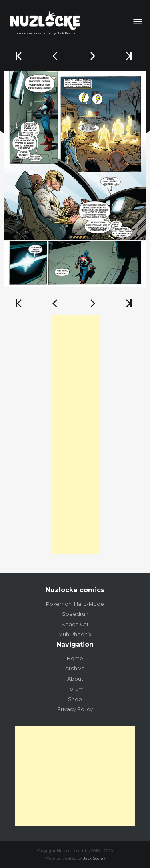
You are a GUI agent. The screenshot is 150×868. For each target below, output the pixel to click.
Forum (75, 689)
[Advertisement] (75, 434)
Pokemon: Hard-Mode (75, 604)
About (75, 679)
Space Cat (75, 624)
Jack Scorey (94, 858)
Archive (75, 668)
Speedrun (75, 614)
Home (75, 658)
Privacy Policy (75, 709)
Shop (75, 699)
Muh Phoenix (75, 634)
